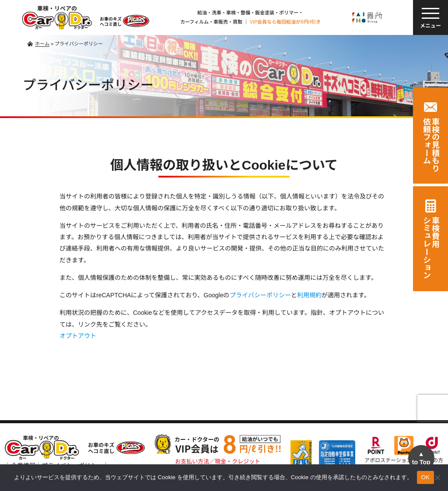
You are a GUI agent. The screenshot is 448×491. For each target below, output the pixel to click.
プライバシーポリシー (260, 295)
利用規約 (309, 295)
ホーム (42, 44)
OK (425, 477)
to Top (421, 458)
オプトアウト (78, 336)
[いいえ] (437, 477)
